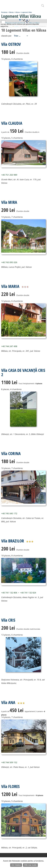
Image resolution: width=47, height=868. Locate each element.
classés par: (6, 36)
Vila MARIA (10, 286)
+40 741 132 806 (9, 593)
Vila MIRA (9, 202)
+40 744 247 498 (9, 346)
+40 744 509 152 (9, 762)
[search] (43, 7)
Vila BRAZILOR (13, 541)
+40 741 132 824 (28, 593)
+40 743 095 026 (9, 262)
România (4, 12)
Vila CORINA (11, 453)
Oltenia (11, 12)
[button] (23, 19)
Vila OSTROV (11, 44)
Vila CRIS (8, 620)
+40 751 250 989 (9, 175)
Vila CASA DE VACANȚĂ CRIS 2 (23, 372)
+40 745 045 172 (9, 513)
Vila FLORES (10, 786)
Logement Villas (27, 12)
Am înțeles (16, 865)
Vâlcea (17, 12)
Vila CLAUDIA (12, 123)
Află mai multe (30, 865)
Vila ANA (8, 702)
